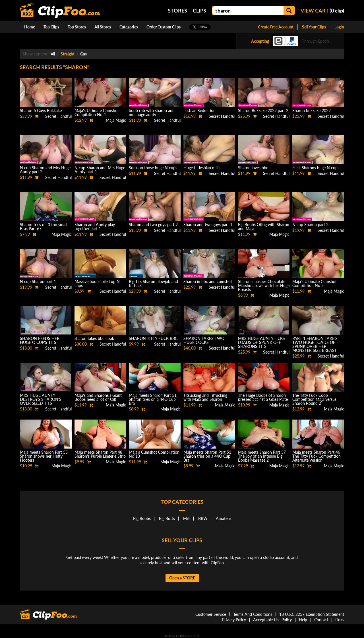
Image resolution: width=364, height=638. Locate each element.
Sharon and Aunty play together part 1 (95, 227)
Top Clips (51, 27)
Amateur (224, 518)
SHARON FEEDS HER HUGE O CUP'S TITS (40, 340)
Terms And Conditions (253, 614)
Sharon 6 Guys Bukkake (41, 111)
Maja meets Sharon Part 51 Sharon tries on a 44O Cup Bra (153, 399)
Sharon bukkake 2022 (312, 111)
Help (303, 620)
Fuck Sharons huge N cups (316, 168)
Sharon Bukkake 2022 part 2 (263, 111)
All (53, 54)
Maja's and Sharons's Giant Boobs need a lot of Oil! (98, 397)
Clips (199, 11)
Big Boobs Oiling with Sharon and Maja (264, 227)
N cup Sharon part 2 (310, 225)
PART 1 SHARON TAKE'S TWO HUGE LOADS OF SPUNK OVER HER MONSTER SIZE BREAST (315, 344)
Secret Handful (58, 116)
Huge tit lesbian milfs (202, 168)
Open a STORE (182, 578)
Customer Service (211, 614)
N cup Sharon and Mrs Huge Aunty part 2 (45, 170)
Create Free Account (276, 27)
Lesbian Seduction (199, 111)
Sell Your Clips (314, 27)
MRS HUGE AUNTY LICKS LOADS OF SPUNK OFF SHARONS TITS (261, 342)
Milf (187, 518)
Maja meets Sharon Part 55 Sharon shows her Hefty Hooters (44, 456)
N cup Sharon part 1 (38, 281)
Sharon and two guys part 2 (153, 225)
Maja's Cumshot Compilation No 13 (154, 454)
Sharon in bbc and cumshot (208, 281)
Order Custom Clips (164, 27)
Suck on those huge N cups (153, 168)
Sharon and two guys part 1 (208, 225)
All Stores (103, 27)
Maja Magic (116, 120)
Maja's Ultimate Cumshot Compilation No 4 (97, 112)
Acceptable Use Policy (272, 620)
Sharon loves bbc (253, 168)
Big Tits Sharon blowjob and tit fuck (153, 283)
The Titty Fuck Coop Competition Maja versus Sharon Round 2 (314, 399)
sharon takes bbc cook (94, 338)
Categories (129, 27)
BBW (203, 518)
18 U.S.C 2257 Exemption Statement (312, 614)
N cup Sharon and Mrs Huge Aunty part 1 (100, 170)
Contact (321, 620)
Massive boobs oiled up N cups (97, 283)
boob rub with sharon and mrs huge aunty (152, 112)
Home (30, 27)
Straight (68, 54)
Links (340, 620)
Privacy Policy (234, 620)
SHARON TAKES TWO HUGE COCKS (204, 340)
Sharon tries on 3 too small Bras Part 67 (44, 227)
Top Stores (77, 27)
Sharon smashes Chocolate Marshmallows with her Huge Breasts (264, 285)
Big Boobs (142, 518)
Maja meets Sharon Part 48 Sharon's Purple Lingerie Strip (100, 454)
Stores (177, 11)
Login (339, 27)
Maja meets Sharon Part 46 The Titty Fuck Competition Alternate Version (317, 456)
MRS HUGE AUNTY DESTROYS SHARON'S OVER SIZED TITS (41, 399)
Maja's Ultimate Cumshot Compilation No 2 (315, 283)
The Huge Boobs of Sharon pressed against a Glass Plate (263, 397)
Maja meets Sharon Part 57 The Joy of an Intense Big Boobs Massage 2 (262, 456)
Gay (84, 54)
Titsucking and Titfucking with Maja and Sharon (205, 397)
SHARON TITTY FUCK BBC (153, 338)
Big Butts (167, 518)
